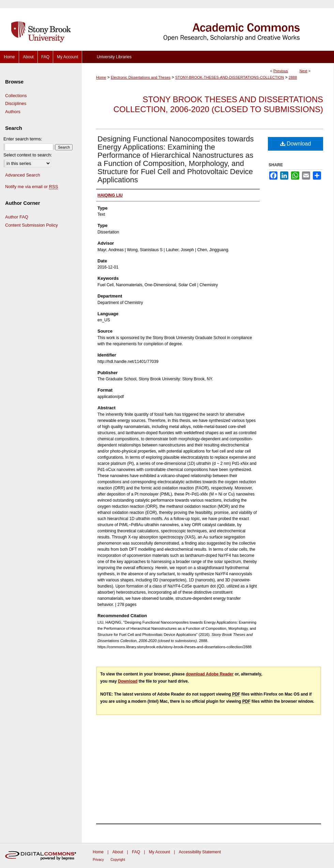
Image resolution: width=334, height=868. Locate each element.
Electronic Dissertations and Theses (141, 77)
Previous (281, 71)
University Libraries (114, 57)
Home (101, 77)
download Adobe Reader (210, 674)
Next (303, 71)
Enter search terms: (23, 139)
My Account (160, 852)
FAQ (136, 852)
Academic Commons (208, 25)
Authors (13, 112)
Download (296, 144)
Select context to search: (28, 155)
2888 (293, 77)
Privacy (98, 860)
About (118, 852)
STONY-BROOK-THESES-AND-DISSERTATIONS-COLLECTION (230, 77)
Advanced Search (23, 175)
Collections (16, 96)
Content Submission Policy (32, 225)
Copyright (118, 860)
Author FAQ (17, 217)
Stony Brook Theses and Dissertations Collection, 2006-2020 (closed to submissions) (218, 104)
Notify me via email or (32, 187)
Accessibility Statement (200, 852)
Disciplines (16, 103)
